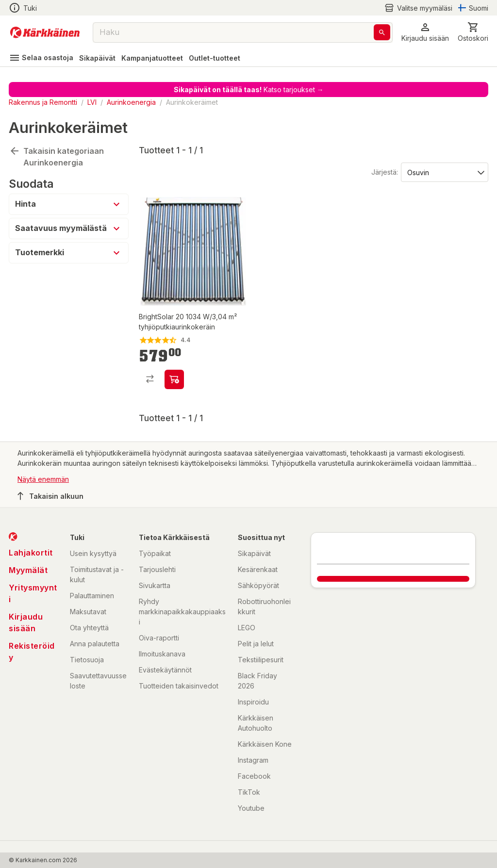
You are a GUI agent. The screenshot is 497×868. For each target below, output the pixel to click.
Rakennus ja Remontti (43, 102)
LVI (92, 102)
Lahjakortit (31, 553)
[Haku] (382, 32)
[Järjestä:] (444, 172)
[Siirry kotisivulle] (45, 33)
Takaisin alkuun (50, 496)
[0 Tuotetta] (473, 32)
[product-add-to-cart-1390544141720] (174, 379)
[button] (425, 32)
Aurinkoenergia (131, 102)
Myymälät (28, 570)
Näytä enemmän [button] (43, 479)
